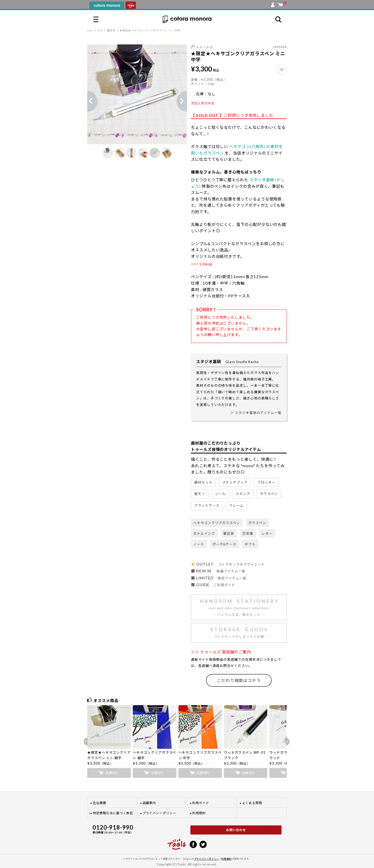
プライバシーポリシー (159, 813)
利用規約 (199, 813)
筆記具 (111, 30)
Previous (87, 101)
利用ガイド (201, 803)
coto (90, 30)
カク (100, 30)
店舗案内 (149, 803)
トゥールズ (205, 47)
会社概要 (99, 803)
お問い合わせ (236, 830)
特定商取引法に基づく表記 (113, 813)
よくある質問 (252, 803)
